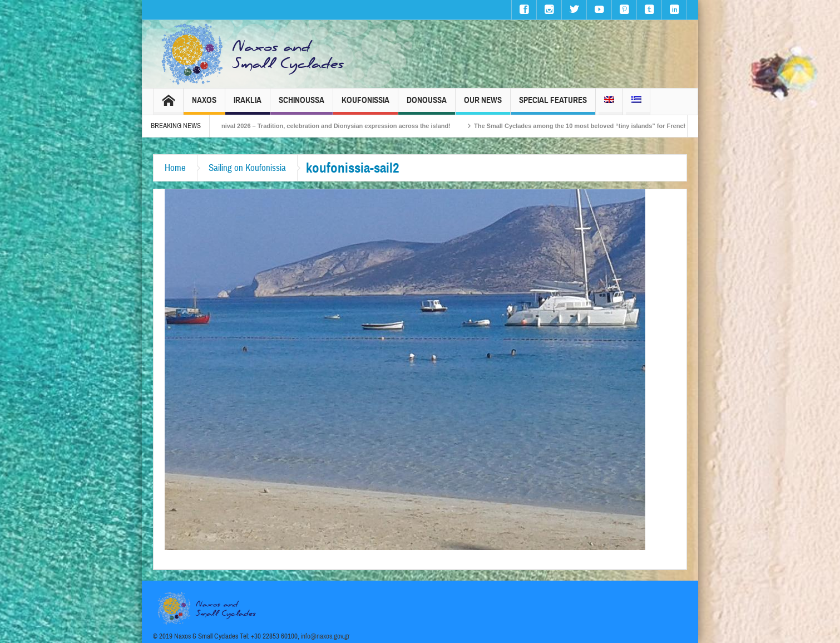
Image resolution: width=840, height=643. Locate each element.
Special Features (553, 105)
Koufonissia (365, 105)
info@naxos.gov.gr (325, 636)
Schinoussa (302, 105)
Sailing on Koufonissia (247, 168)
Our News (483, 105)
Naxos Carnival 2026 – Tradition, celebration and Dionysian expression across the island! (329, 126)
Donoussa (427, 105)
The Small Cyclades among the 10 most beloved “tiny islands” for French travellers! (604, 126)
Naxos (204, 105)
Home (175, 168)
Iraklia (248, 105)
